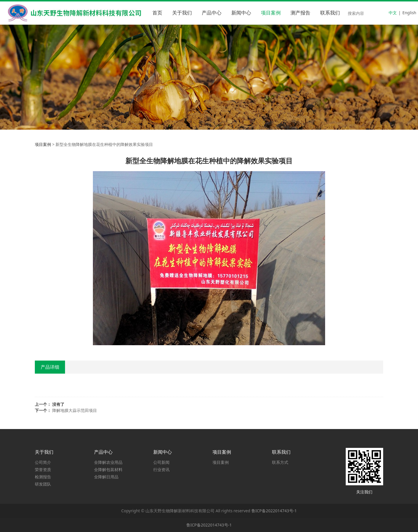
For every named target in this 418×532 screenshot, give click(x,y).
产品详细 (50, 367)
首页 (157, 13)
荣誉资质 (43, 469)
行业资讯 (161, 469)
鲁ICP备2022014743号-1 (274, 511)
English (409, 13)
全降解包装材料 (108, 469)
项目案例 (271, 13)
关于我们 (182, 13)
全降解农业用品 (108, 462)
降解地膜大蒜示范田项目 (75, 410)
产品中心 (212, 13)
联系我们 (330, 13)
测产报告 (300, 13)
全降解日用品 (106, 477)
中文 (393, 13)
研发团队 (43, 484)
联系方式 (280, 462)
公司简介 (43, 462)
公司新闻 (161, 462)
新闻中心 (241, 13)
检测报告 (43, 477)
